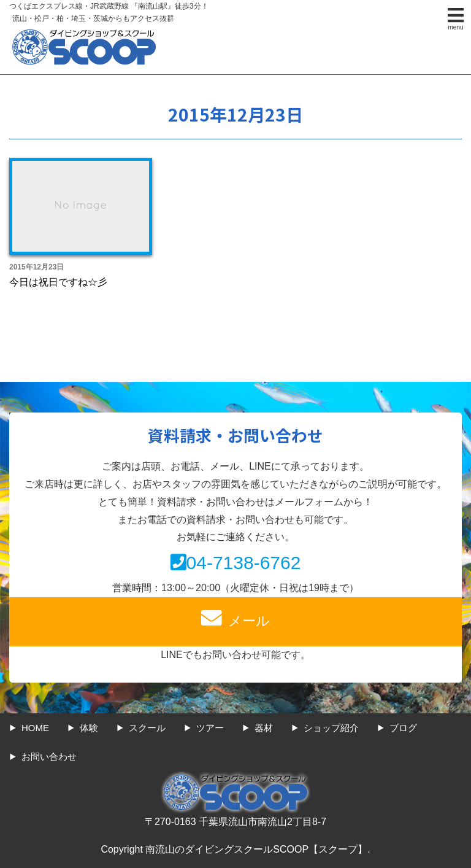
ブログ (403, 728)
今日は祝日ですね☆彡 (58, 282)
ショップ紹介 (331, 728)
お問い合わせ (49, 757)
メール (235, 618)
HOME (35, 728)
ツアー (210, 728)
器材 (264, 728)
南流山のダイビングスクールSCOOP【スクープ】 (256, 849)
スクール (147, 728)
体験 (89, 728)
